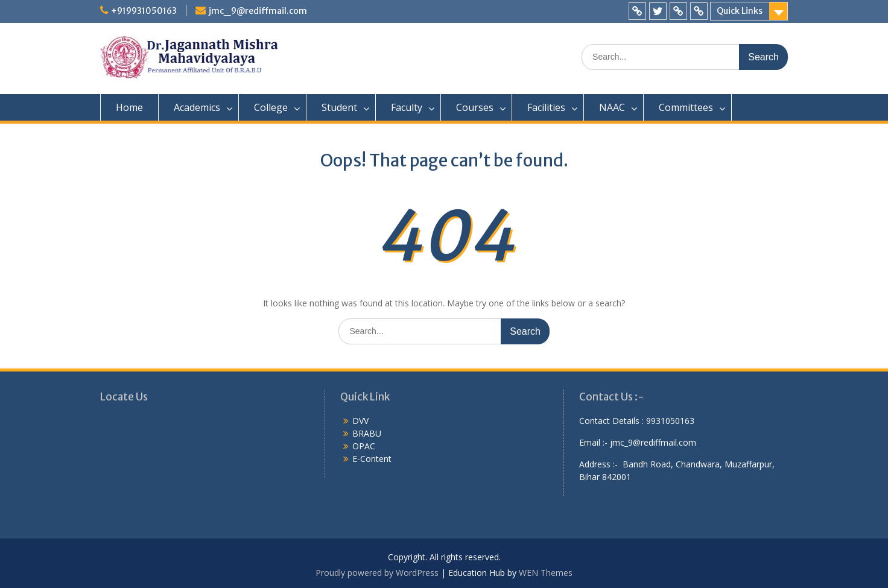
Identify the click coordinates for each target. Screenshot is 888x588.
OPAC (364, 446)
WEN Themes (546, 573)
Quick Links (740, 11)
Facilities (546, 107)
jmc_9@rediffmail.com (258, 11)
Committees (686, 107)
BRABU (367, 433)
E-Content (372, 459)
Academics (197, 107)
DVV (360, 421)
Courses (475, 107)
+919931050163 (144, 11)
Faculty (407, 107)
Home (129, 107)
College (271, 107)
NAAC (612, 107)
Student (339, 107)
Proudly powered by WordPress (377, 573)
